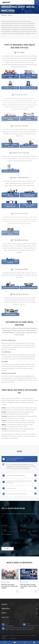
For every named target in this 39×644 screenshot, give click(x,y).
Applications (6, 610)
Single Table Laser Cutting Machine (10, 196)
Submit (8, 549)
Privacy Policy (13, 638)
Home (5, 15)
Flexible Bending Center (29, 89)
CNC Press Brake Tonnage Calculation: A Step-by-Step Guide (27, 586)
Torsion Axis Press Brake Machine (29, 77)
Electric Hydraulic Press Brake (10, 77)
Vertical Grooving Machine (29, 289)
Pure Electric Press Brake (10, 89)
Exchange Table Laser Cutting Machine (10, 207)
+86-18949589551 (10, 626)
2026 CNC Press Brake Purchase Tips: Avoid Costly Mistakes (9, 586)
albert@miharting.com (32, 625)
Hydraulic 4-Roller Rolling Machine (10, 263)
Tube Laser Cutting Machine (29, 207)
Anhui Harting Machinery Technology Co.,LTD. (20, 635)
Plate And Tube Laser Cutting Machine (29, 196)
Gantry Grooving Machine (10, 289)
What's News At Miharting (19, 563)
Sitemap (4, 638)
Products (10, 15)
